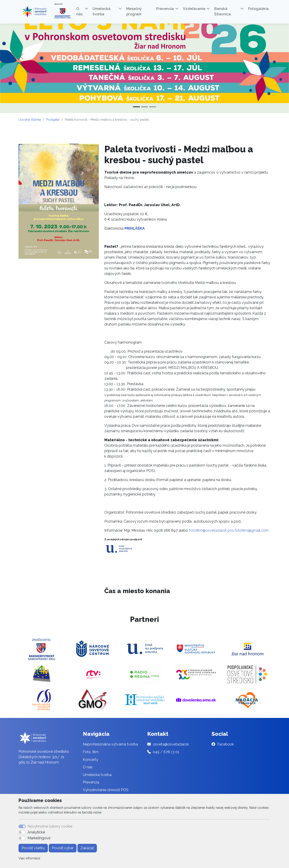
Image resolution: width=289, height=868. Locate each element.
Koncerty (91, 760)
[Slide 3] (153, 107)
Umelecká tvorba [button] (101, 11)
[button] (88, 9)
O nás (88, 767)
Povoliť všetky (33, 848)
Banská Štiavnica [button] (223, 11)
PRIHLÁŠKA (135, 228)
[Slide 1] (136, 107)
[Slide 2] (144, 107)
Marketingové (39, 838)
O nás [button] (79, 11)
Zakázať (87, 848)
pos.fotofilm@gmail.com (248, 530)
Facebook (226, 744)
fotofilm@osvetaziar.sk (208, 530)
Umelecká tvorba (97, 775)
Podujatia (53, 120)
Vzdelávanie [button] (194, 9)
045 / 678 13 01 (166, 752)
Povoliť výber (63, 848)
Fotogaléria (258, 9)
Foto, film (91, 752)
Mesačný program (134, 11)
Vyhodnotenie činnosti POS (106, 790)
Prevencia (91, 782)
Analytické (36, 832)
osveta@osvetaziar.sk (171, 744)
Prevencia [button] (165, 9)
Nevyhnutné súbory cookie (50, 826)
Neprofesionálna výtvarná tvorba (110, 744)
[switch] (22, 832)
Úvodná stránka (30, 120)
